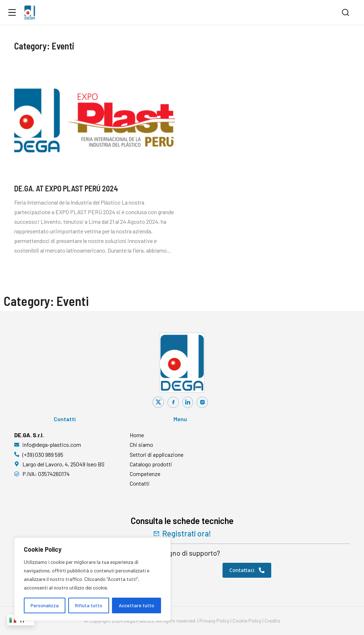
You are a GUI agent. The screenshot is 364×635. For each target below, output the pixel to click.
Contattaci (247, 570)
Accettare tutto (136, 605)
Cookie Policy (247, 621)
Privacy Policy (214, 621)
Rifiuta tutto (89, 605)
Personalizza (45, 605)
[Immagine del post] (95, 120)
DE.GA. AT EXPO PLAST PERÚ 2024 (66, 188)
